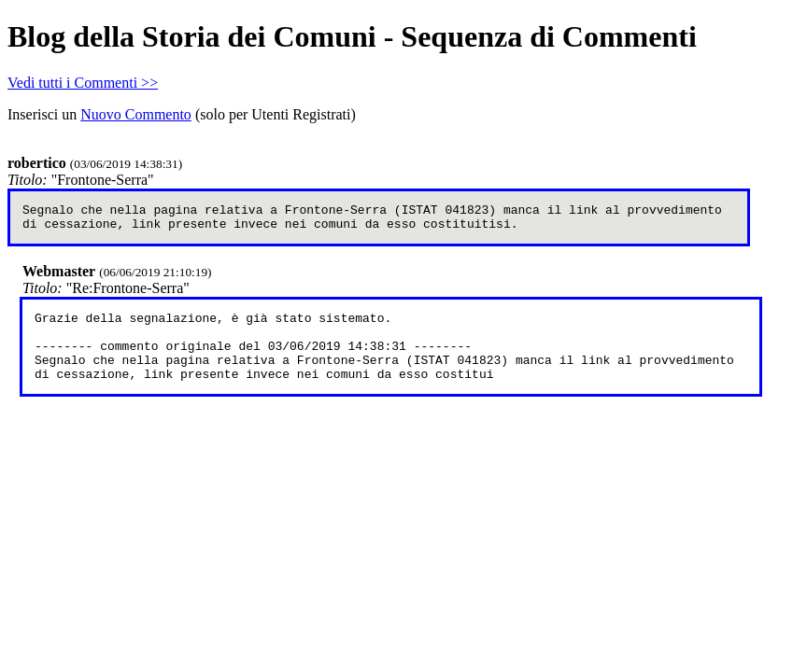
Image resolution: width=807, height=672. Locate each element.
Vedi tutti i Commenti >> (83, 83)
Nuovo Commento (136, 114)
